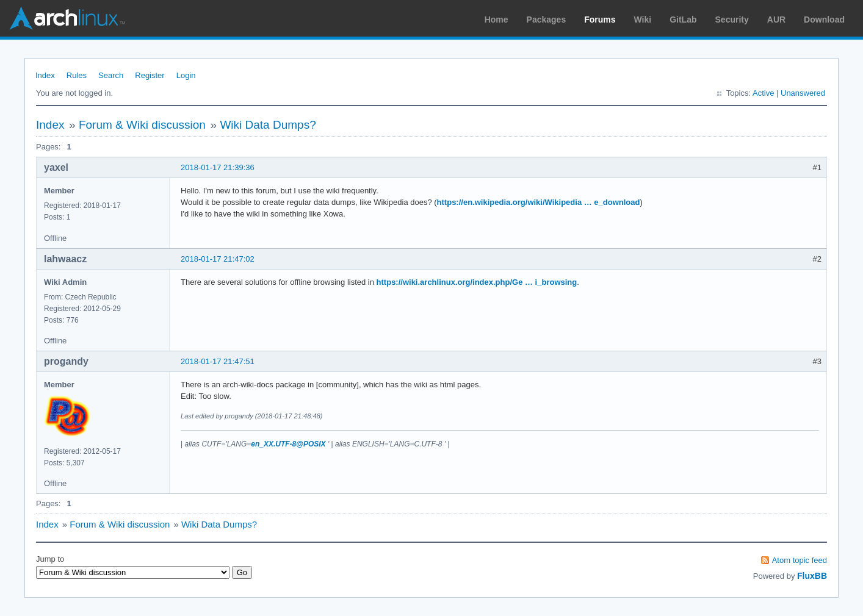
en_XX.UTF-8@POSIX (288, 444)
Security (732, 20)
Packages (547, 20)
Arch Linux (67, 18)
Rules (77, 75)
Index (45, 75)
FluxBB (812, 576)
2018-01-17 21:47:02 (218, 259)
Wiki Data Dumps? (268, 125)
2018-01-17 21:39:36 (218, 167)
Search (111, 75)
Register (150, 75)
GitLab (683, 20)
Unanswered (803, 93)
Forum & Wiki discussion (142, 125)
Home (496, 20)
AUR (776, 20)
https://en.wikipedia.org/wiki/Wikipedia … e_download (539, 202)
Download (824, 20)
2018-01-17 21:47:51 (218, 361)
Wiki (643, 20)
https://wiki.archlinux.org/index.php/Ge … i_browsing (477, 282)
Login (186, 75)
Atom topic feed (800, 560)
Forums (600, 20)
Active (763, 93)
